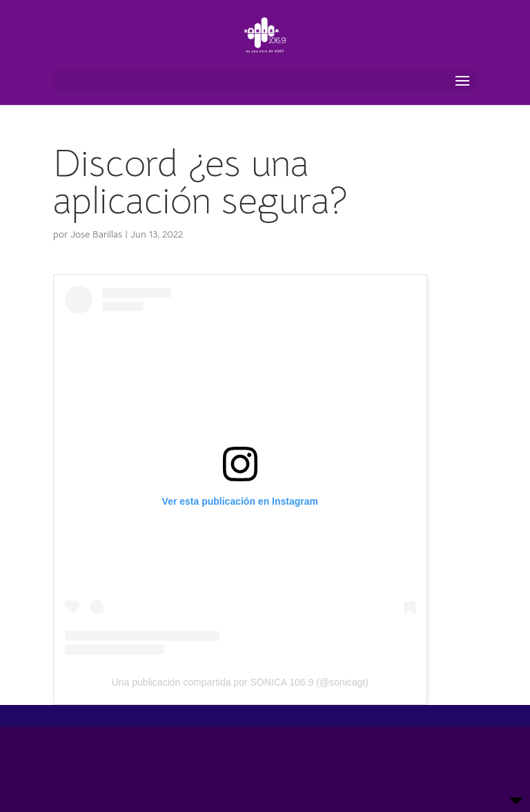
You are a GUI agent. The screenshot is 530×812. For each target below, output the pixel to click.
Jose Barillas (96, 234)
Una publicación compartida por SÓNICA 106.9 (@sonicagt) (240, 682)
